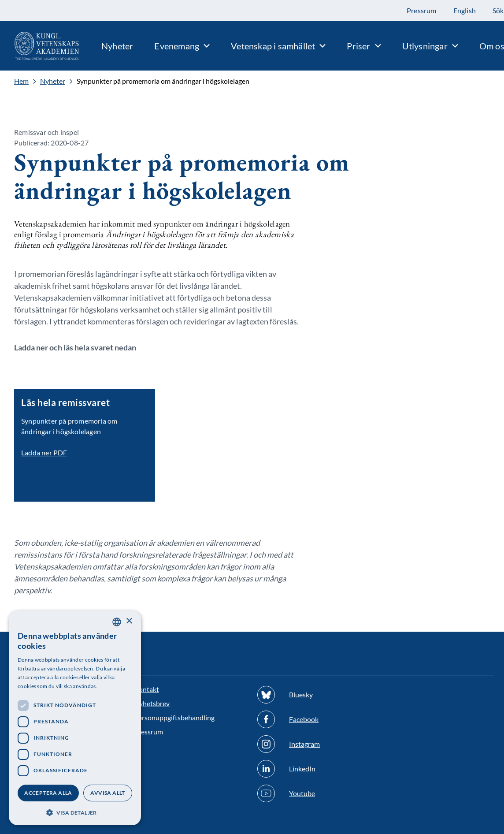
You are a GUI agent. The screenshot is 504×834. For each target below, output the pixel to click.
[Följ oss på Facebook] (314, 719)
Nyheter (53, 81)
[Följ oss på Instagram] (314, 744)
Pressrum (148, 732)
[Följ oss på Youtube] (314, 793)
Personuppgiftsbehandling (174, 717)
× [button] (129, 621)
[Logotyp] (40, 46)
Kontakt (146, 689)
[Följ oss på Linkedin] (314, 769)
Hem (21, 81)
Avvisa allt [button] (107, 793)
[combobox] (117, 622)
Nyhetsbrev (152, 703)
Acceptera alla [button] (48, 793)
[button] (75, 812)
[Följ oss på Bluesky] (314, 695)
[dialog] (75, 718)
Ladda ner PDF (44, 452)
